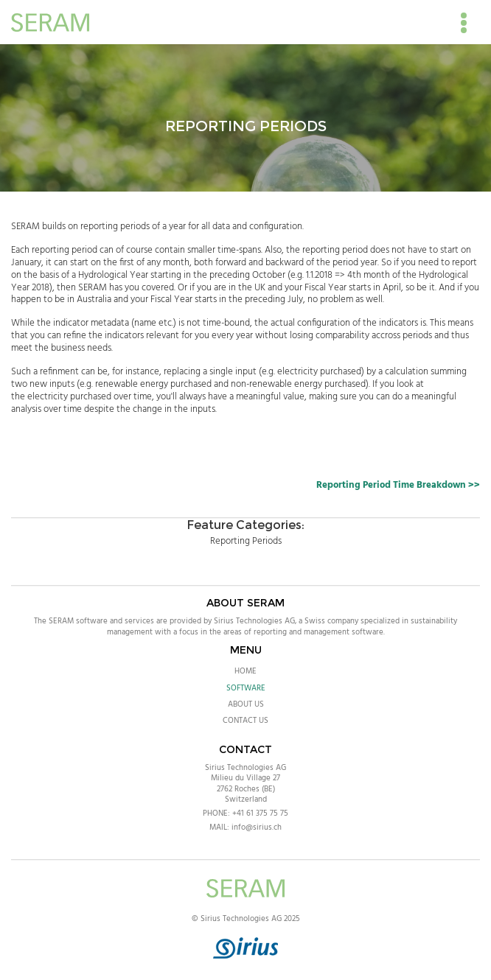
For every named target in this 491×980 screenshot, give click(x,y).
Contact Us (245, 721)
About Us (246, 704)
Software (246, 688)
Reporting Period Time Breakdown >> (398, 485)
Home (245, 671)
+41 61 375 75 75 (260, 813)
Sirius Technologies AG (245, 768)
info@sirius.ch (257, 827)
